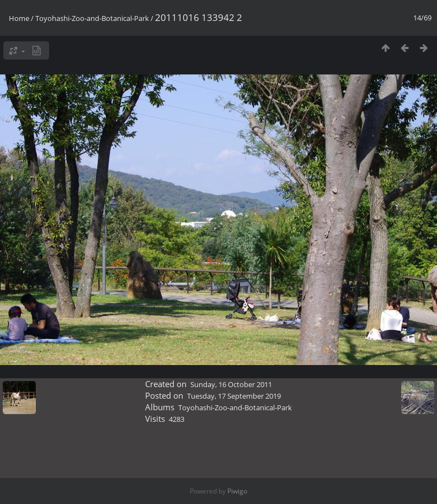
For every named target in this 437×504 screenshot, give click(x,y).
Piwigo (237, 491)
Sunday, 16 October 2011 (231, 384)
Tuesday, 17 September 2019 (234, 396)
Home (19, 18)
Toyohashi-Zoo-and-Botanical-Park (92, 18)
